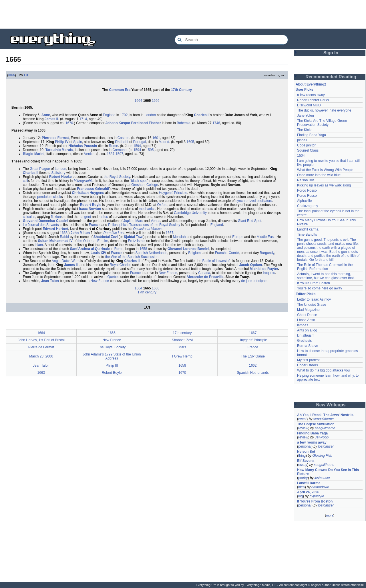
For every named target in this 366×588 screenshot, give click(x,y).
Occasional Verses (147, 229)
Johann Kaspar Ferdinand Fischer (133, 123)
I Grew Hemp (182, 356)
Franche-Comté (227, 253)
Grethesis (304, 341)
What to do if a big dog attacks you (323, 370)
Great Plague (40, 169)
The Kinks (305, 130)
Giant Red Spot (250, 221)
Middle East (266, 237)
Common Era (120, 90)
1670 (69, 123)
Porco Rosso (307, 190)
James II (51, 119)
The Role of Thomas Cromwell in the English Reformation (325, 267)
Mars (139, 221)
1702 (124, 115)
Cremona (119, 150)
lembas (303, 325)
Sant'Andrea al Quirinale (90, 249)
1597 (119, 154)
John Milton (80, 233)
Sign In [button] (331, 53)
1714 (83, 119)
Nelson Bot (306, 180)
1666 (156, 101)
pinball (302, 140)
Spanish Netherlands (151, 253)
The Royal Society (112, 347)
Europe (238, 237)
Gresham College (145, 185)
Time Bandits (307, 235)
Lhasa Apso (306, 320)
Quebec (113, 277)
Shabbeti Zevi (182, 340)
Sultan (43, 241)
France (94, 225)
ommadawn (320, 487)
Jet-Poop (322, 437)
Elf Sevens (306, 461)
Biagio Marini (34, 154)
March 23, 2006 (41, 356)
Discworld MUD (309, 105)
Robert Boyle (90, 205)
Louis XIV (99, 253)
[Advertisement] (183, 14)
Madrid (164, 142)
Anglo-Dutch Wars (66, 261)
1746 (216, 123)
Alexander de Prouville (205, 277)
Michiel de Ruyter (264, 269)
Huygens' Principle (173, 193)
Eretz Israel (137, 241)
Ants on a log (307, 330)
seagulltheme (324, 419)
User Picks (304, 90)
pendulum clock (49, 197)
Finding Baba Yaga (312, 135)
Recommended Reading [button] (331, 77)
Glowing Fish (322, 456)
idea (12, 75)
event (302, 419)
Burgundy (267, 253)
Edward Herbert (55, 229)
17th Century (181, 90)
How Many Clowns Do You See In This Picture (328, 472)
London (150, 115)
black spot (139, 181)
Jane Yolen (306, 116)
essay (303, 465)
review (303, 428)
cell (25, 181)
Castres (123, 138)
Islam (39, 245)
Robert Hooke (60, 177)
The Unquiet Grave (312, 305)
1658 (143, 249)
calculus (29, 217)
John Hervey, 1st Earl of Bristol (41, 340)
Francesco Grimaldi (93, 189)
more (330, 515)
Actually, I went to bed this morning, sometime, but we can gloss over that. (326, 276)
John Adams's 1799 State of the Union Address (112, 356)
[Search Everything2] (231, 40)
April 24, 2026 (308, 492)
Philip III (122, 142)
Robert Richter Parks (313, 100)
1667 (170, 233)
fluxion (56, 217)
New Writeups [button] (331, 405)
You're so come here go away (320, 288)
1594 (137, 146)
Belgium (194, 253)
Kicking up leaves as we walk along (324, 185)
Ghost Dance (307, 315)
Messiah (179, 237)
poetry (303, 478)
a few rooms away (311, 95)
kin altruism (306, 335)
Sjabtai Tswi (134, 237)
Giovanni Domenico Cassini (46, 221)
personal (305, 446)
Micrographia (83, 181)
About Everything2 (311, 84)
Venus (155, 221)
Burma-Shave (308, 346)
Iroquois (269, 273)
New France (168, 273)
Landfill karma (308, 229)
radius (103, 217)
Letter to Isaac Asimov (314, 299)
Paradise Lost (114, 233)
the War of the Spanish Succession (132, 257)
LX (26, 75)
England (109, 115)
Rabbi (64, 237)
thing (302, 456)
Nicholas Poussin (83, 146)
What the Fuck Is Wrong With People (325, 170)
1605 (190, 142)
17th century (147, 292)
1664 (139, 101)
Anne (46, 115)
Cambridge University (190, 213)
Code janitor (306, 145)
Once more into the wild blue (319, 175)
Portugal (140, 142)
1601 (156, 138)
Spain (78, 142)
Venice (89, 154)
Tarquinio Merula (59, 150)
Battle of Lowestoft (216, 261)
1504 (301, 156)
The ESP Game (253, 356)
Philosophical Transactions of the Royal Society (144, 225)
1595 (150, 150)
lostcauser (326, 446)
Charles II (202, 115)
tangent (85, 217)
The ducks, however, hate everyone (324, 110)
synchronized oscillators (254, 201)
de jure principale (254, 281)
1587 (111, 154)
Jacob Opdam (251, 265)
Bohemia (183, 123)
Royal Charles (121, 265)
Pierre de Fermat (55, 138)
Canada (204, 273)
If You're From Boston (314, 283)
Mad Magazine (308, 310)
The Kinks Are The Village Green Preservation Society (322, 123)
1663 (64, 233)
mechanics (147, 209)
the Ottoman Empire (93, 241)
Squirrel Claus (308, 150)
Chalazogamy (308, 206)
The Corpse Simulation (316, 424)
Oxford (162, 205)
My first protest (308, 360)
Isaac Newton (90, 209)
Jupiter (128, 221)
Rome (114, 146)
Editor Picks (306, 294)
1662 (253, 365)
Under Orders (308, 365)
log (301, 496)
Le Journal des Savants (41, 225)
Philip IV (62, 142)
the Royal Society (117, 177)
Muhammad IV (61, 241)
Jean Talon (50, 281)
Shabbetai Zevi (106, 237)
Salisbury (58, 173)
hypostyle (317, 496)
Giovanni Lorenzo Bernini (188, 249)
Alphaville (304, 201)
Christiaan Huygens (88, 193)
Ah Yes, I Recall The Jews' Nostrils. (326, 415)
